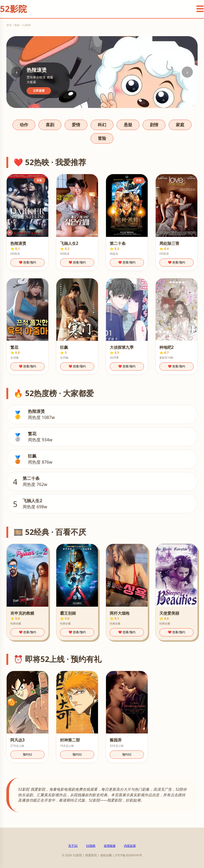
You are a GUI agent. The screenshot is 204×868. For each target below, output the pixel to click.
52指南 (91, 846)
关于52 (73, 846)
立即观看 (39, 91)
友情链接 (110, 846)
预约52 (27, 754)
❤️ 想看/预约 (27, 262)
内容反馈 (130, 846)
